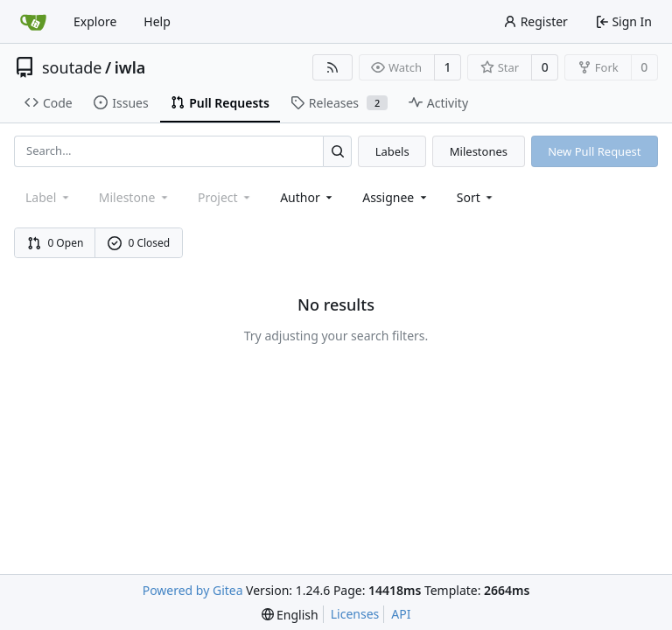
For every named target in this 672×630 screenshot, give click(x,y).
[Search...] (337, 151)
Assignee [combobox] (396, 197)
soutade (72, 67)
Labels (392, 151)
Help (157, 21)
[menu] (476, 197)
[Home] (33, 22)
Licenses (355, 614)
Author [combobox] (308, 197)
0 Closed (139, 243)
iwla (130, 67)
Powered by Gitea (193, 590)
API (401, 614)
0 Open (56, 243)
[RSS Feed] (332, 67)
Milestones (479, 151)
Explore (95, 21)
